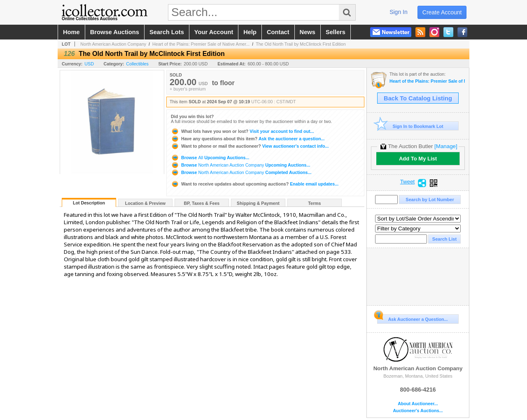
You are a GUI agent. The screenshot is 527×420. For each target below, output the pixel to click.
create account (442, 12)
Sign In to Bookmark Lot (410, 126)
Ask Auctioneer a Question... (412, 318)
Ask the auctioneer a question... (248, 139)
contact (278, 32)
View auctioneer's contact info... (250, 146)
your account (214, 32)
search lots (167, 32)
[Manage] (446, 146)
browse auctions (115, 32)
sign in (399, 12)
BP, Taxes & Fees (202, 203)
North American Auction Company (113, 44)
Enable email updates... (255, 184)
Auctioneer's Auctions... (418, 411)
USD (89, 64)
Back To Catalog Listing (418, 98)
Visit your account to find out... (242, 131)
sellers (336, 32)
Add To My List (418, 159)
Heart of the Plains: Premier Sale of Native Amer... (201, 44)
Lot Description (89, 203)
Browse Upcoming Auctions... (210, 158)
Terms (314, 203)
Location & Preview (145, 203)
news (308, 32)
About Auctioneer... (418, 404)
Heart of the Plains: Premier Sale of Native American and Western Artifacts (427, 81)
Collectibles (137, 64)
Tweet (408, 182)
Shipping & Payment (258, 203)
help (250, 32)
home (71, 32)
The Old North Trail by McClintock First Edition (301, 44)
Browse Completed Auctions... (241, 172)
